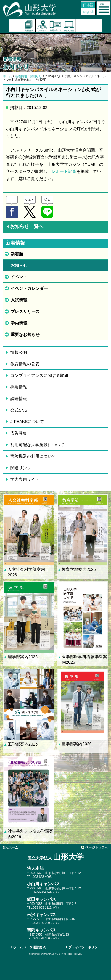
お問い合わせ (55, 26)
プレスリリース (25, 311)
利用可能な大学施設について (37, 445)
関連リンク (21, 468)
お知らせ (19, 265)
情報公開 (19, 352)
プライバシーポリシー (85, 947)
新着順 (17, 254)
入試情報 (19, 300)
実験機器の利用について (33, 456)
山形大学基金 (95, 26)
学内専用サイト (25, 479)
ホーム (7, 76)
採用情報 (19, 387)
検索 (82, 26)
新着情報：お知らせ (28, 76)
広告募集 (19, 433)
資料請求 (29, 26)
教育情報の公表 (25, 364)
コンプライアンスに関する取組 (39, 375)
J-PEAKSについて (27, 422)
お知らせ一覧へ (25, 226)
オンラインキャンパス (69, 26)
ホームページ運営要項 (29, 947)
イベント (19, 277)
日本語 (88, 5)
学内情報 (19, 323)
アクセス (42, 26)
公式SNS (19, 410)
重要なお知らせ (25, 335)
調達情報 (19, 399)
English (88, 12)
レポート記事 (64, 171)
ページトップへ (97, 847)
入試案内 (16, 26)
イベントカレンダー (29, 288)
